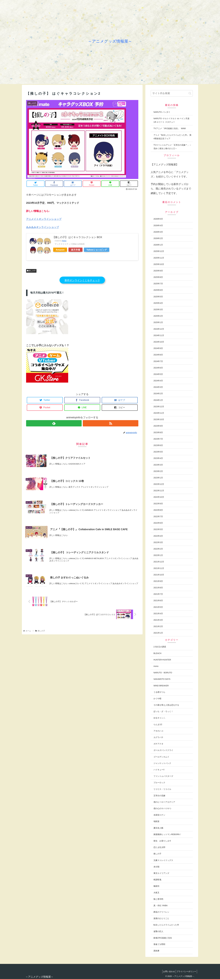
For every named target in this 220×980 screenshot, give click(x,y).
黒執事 (156, 951)
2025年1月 (158, 322)
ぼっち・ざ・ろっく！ (163, 711)
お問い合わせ (167, 971)
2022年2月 (158, 549)
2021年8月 (158, 588)
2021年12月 (159, 562)
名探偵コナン (159, 815)
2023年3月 (158, 465)
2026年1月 (158, 245)
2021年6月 (158, 600)
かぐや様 (157, 699)
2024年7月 (158, 361)
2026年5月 (158, 219)
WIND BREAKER (161, 686)
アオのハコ (158, 731)
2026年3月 (158, 232)
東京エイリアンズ (161, 873)
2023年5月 (158, 452)
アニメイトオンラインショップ (44, 219)
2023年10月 (159, 419)
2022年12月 (159, 484)
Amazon (60, 250)
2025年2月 (158, 316)
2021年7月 (158, 594)
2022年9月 (158, 504)
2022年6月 (158, 523)
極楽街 (156, 886)
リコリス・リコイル (162, 789)
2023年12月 (159, 407)
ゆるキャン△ (159, 718)
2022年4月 (158, 536)
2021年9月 (158, 581)
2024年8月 (158, 355)
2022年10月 (159, 497)
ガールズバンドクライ (163, 750)
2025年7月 (158, 284)
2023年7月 (158, 439)
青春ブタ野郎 (159, 944)
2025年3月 (158, 309)
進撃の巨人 (158, 931)
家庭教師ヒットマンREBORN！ (168, 834)
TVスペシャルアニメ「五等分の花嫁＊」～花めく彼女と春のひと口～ (172, 147)
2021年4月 (158, 614)
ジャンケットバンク (162, 763)
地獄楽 (156, 821)
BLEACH (157, 653)
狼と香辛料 (158, 899)
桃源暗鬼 (157, 880)
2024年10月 (159, 342)
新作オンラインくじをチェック (82, 280)
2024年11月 (159, 335)
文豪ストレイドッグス (163, 860)
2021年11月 (159, 568)
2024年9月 (158, 348)
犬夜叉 (156, 893)
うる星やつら (159, 692)
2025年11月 (159, 258)
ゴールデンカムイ (161, 757)
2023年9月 (158, 426)
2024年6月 (158, 368)
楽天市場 (75, 250)
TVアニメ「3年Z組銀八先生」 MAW (170, 128)
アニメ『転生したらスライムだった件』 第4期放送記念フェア (172, 137)
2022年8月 (158, 510)
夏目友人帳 (158, 828)
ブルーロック (159, 783)
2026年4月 (158, 225)
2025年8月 (158, 277)
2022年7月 (158, 516)
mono (156, 666)
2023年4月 (158, 458)
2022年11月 (159, 491)
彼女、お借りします (162, 841)
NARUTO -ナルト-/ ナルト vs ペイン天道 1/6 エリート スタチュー (171, 120)
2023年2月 (158, 471)
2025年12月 (159, 251)
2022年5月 (158, 529)
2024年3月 (158, 387)
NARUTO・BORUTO (163, 673)
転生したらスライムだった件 (166, 925)
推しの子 (31, 271)
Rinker (64, 241)
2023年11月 (159, 413)
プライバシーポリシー (186, 971)
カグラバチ (158, 737)
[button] (190, 93)
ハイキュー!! (159, 770)
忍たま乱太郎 (159, 847)
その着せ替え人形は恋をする (166, 705)
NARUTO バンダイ (162, 112)
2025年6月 (158, 290)
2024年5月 (158, 374)
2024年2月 (158, 394)
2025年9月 (158, 271)
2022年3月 (158, 542)
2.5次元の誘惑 (160, 647)
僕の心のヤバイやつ (162, 808)
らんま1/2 (158, 724)
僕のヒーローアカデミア (164, 802)
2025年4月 (158, 303)
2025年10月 (159, 264)
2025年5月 (158, 297)
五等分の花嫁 (159, 796)
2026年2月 (158, 238)
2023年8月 (158, 432)
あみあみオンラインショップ (43, 227)
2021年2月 (158, 626)
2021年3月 (158, 620)
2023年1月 (158, 478)
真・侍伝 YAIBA (161, 905)
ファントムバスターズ (163, 776)
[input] (172, 93)
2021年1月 (158, 633)
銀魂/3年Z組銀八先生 (163, 938)
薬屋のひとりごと (161, 918)
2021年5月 (158, 607)
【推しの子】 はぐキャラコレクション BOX (77, 237)
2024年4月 (158, 381)
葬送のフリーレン (161, 912)
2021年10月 (159, 575)
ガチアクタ (158, 744)
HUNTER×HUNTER (162, 660)
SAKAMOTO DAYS (162, 679)
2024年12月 (159, 329)
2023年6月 (158, 445)
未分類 (156, 867)
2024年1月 (158, 400)
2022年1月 (158, 555)
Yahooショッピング (97, 250)
